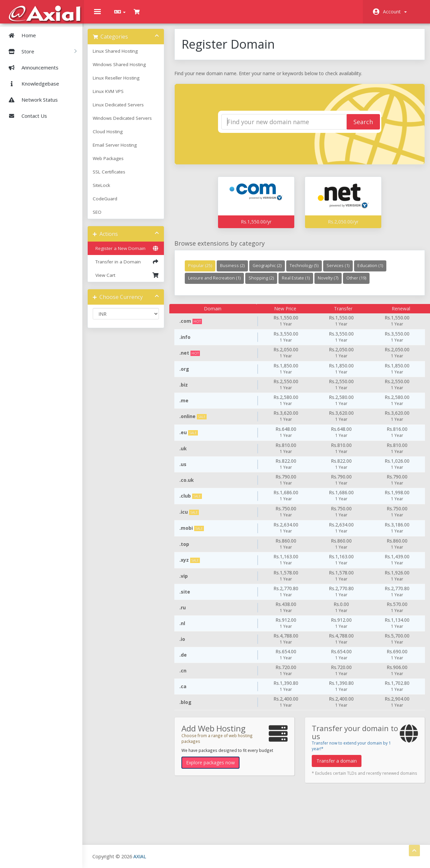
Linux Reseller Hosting (123, 83)
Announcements (31, 67)
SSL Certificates (116, 177)
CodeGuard (112, 204)
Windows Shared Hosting (126, 69)
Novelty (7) (332, 283)
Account (395, 12)
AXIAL (141, 856)
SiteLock (108, 190)
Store (40, 51)
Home (20, 35)
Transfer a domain (336, 766)
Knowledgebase (31, 83)
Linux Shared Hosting (122, 56)
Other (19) (360, 283)
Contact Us (25, 115)
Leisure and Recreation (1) (218, 283)
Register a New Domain (131, 253)
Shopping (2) (265, 283)
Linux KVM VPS (115, 96)
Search (357, 127)
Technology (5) (308, 271)
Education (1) (374, 271)
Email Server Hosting (121, 150)
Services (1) (342, 271)
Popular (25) (204, 271)
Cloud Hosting (114, 137)
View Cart (131, 280)
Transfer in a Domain (131, 267)
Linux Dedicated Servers (125, 110)
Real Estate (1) (299, 283)
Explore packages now (214, 768)
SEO (104, 217)
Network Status (31, 99)
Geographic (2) (271, 271)
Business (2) (236, 271)
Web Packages (115, 163)
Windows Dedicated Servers (129, 123)
